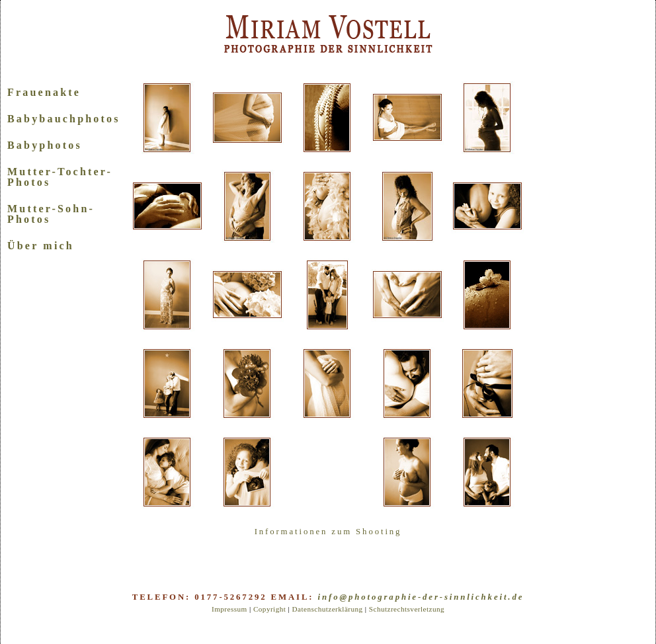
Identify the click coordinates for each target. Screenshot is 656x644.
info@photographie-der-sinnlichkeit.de (421, 597)
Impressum (229, 609)
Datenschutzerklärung (327, 609)
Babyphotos (45, 145)
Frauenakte (44, 92)
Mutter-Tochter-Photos (60, 177)
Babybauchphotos (64, 119)
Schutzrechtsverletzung (407, 609)
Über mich (41, 246)
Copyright (269, 609)
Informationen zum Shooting (328, 532)
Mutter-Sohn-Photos (51, 214)
